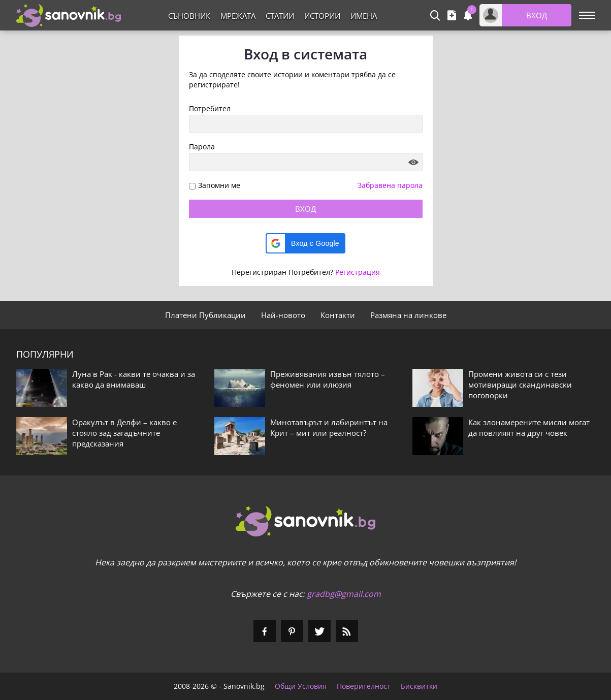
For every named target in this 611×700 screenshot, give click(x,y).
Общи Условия (301, 686)
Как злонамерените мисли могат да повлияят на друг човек (529, 427)
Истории (322, 16)
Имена (364, 16)
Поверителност (364, 686)
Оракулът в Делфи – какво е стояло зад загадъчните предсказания (124, 433)
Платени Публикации (205, 315)
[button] (305, 243)
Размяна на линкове (408, 315)
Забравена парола (390, 185)
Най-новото (283, 315)
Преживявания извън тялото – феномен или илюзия (328, 379)
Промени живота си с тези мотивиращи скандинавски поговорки (520, 385)
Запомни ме (219, 186)
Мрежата (238, 16)
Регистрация (358, 272)
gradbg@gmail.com (344, 594)
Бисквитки (419, 686)
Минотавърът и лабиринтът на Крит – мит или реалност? (329, 427)
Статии (280, 16)
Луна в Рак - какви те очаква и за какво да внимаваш (134, 379)
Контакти (338, 315)
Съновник (189, 16)
